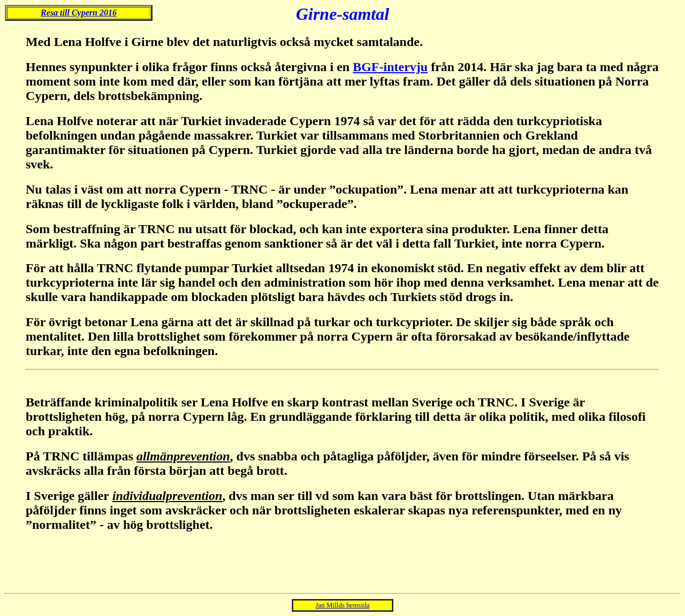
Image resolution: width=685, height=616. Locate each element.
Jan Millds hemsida (342, 605)
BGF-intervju (390, 67)
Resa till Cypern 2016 (79, 13)
